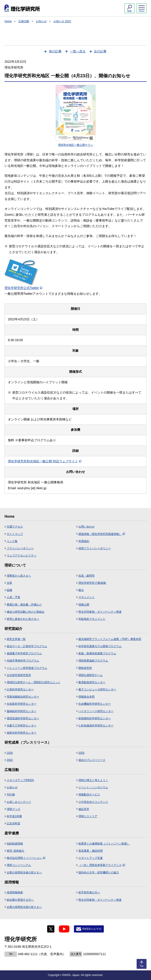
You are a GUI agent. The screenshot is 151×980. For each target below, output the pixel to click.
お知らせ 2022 (62, 21)
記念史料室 (13, 823)
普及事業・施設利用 (91, 851)
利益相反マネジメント (92, 619)
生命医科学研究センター (22, 704)
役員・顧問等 (87, 576)
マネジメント (87, 597)
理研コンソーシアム (19, 865)
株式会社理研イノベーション (26, 858)
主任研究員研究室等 (19, 675)
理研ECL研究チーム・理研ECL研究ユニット (34, 682)
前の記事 (55, 51)
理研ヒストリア (88, 816)
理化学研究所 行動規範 (92, 583)
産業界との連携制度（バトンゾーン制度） (104, 844)
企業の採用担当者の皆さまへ (24, 872)
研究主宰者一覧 (16, 639)
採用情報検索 (15, 892)
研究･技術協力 (16, 851)
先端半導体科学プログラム (23, 661)
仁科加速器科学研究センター (96, 726)
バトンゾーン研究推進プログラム (27, 668)
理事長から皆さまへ (19, 576)
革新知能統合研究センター (23, 697)
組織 (9, 590)
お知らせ (41, 21)
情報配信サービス (89, 795)
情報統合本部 (87, 697)
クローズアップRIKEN (20, 780)
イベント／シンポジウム (93, 787)
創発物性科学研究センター (95, 718)
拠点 (81, 590)
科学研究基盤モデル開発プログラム (100, 646)
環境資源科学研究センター (23, 718)
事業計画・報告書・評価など (24, 605)
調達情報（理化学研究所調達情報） (102, 534)
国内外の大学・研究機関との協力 (99, 872)
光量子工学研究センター (22, 726)
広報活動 (24, 21)
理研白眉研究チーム (91, 675)
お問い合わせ (87, 527)
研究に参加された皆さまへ (23, 619)
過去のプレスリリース (92, 760)
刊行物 (11, 795)
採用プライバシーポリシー (95, 548)
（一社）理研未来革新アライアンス (102, 865)
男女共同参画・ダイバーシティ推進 (100, 612)
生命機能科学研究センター (95, 704)
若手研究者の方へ (89, 892)
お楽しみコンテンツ (19, 802)
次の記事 (100, 51)
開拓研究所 (85, 668)
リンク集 (12, 541)
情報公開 (84, 605)
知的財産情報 (15, 844)
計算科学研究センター (20, 689)
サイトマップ (15, 534)
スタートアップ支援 (91, 858)
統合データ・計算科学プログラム (27, 646)
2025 (81, 753)
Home (8, 21)
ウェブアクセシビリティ (22, 556)
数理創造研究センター (92, 682)
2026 (10, 753)
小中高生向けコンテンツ (93, 802)
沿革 (9, 583)
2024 (10, 760)
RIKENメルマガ (92, 929)
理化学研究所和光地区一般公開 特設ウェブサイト (45, 461)
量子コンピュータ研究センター (97, 689)
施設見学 (84, 809)
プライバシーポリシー (20, 548)
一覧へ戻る (78, 51)
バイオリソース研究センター (96, 711)
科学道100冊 (14, 816)
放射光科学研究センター (22, 733)
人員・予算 (13, 597)
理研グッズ (13, 809)
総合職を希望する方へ (20, 900)
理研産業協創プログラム (93, 661)
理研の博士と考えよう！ (93, 780)
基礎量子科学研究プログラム (24, 653)
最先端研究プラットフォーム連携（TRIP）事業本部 (110, 639)
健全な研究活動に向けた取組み (26, 612)
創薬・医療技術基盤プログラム (97, 653)
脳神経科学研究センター (22, 711)
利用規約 (84, 541)
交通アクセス (15, 527)
